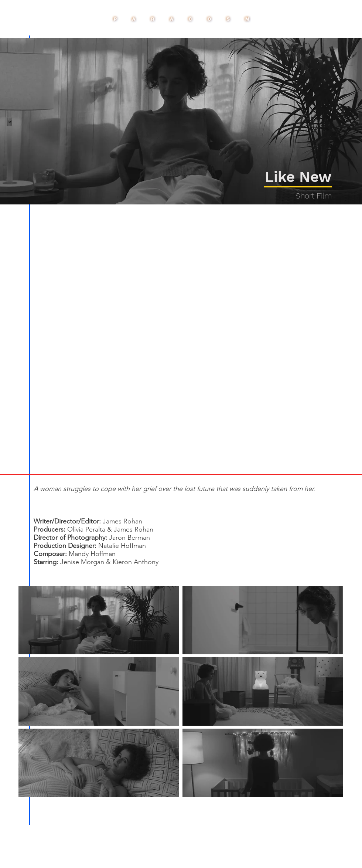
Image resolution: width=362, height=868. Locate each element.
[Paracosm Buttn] (181, 19)
